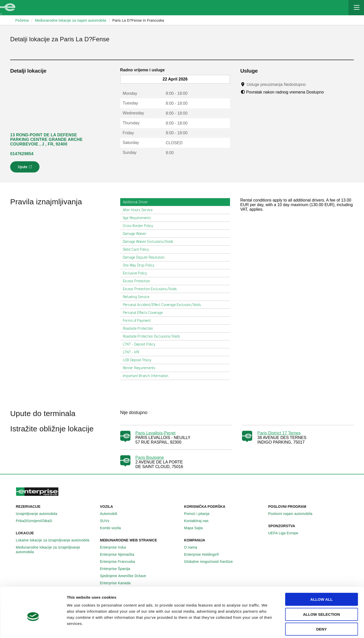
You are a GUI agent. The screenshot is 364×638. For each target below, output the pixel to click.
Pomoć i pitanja (200, 514)
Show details (264, 628)
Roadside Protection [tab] (140, 328)
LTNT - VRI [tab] (133, 352)
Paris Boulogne (150, 457)
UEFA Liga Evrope (286, 533)
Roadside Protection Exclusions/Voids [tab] (153, 336)
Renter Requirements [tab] (141, 368)
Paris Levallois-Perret (156, 433)
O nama (193, 547)
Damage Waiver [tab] (137, 234)
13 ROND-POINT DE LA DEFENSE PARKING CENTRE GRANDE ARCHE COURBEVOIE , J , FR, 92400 (46, 139)
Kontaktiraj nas (199, 521)
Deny (321, 606)
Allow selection (322, 591)
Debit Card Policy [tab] (138, 249)
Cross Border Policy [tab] (140, 226)
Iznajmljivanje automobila (39, 514)
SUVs (107, 521)
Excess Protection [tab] (138, 281)
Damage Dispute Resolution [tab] (146, 257)
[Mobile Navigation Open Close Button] (356, 8)
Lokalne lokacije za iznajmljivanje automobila (55, 540)
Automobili (111, 514)
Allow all (321, 576)
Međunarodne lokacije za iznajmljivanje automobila (56, 550)
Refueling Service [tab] (138, 297)
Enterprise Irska (116, 547)
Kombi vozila (113, 528)
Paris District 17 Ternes (279, 433)
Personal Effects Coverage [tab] (145, 313)
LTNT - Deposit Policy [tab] (141, 344)
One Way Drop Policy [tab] (141, 265)
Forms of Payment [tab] (139, 321)
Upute (26, 168)
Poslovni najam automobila (293, 514)
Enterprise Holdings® (205, 554)
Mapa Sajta (196, 528)
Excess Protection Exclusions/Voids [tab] (152, 289)
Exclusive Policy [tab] (137, 273)
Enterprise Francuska (120, 562)
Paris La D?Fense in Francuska (138, 20)
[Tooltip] (311, 84)
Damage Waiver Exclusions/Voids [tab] (150, 242)
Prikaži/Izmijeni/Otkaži (37, 521)
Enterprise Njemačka (120, 554)
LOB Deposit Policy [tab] (139, 360)
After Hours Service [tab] (140, 210)
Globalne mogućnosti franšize (211, 562)
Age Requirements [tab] (139, 218)
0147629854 (22, 154)
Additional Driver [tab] (137, 202)
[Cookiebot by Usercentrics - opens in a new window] (33, 628)
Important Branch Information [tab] (148, 376)
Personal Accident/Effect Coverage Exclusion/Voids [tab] (164, 305)
